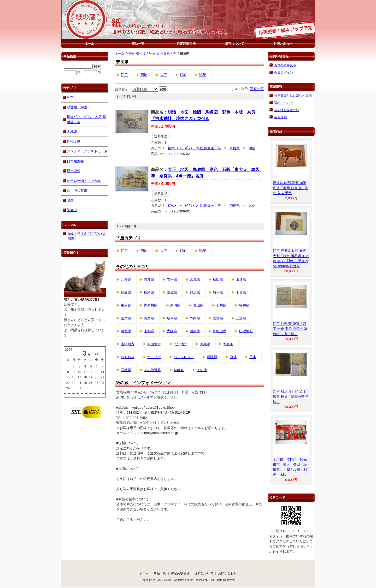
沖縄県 (205, 344)
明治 (144, 75)
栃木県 (149, 292)
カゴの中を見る (285, 65)
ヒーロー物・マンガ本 (84, 181)
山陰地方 (246, 331)
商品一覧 (138, 43)
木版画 (228, 344)
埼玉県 (218, 292)
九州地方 (180, 344)
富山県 (198, 305)
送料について (234, 43)
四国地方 (154, 344)
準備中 (72, 210)
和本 (70, 97)
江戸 (124, 75)
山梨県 (126, 318)
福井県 (244, 305)
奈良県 (235, 148)
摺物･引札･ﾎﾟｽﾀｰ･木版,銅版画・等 (152, 53)
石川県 (221, 305)
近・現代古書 (77, 190)
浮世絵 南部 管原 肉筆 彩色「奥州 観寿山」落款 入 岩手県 (290, 188)
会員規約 (280, 117)
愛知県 (218, 318)
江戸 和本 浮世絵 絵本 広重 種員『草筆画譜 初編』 (291, 397)
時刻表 (179, 370)
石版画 (126, 370)
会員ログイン (284, 72)
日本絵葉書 (75, 161)
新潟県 (175, 305)
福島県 (126, 292)
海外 (233, 357)
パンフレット (184, 357)
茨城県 (172, 292)
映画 (70, 200)
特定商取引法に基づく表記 (293, 96)
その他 (202, 370)
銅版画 (212, 357)
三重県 (241, 318)
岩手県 (172, 279)
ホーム (90, 43)
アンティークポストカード (87, 151)
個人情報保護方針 (287, 110)
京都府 (149, 331)
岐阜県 (172, 318)
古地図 (72, 132)
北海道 (126, 279)
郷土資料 (74, 171)
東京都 (126, 305)
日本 (253, 357)
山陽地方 (128, 344)
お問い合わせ (283, 43)
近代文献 (74, 142)
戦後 (203, 75)
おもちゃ (128, 357)
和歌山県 (220, 331)
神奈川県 (151, 305)
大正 (163, 75)
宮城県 (195, 279)
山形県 (241, 279)
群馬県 (195, 292)
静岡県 (195, 318)
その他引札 (152, 370)
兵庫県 (195, 331)
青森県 (149, 279)
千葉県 (241, 292)
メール (145, 397)
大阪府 (172, 331)
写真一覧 (257, 89)
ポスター (154, 357)
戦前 (183, 75)
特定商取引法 (186, 43)
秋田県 (218, 279)
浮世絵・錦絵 (77, 107)
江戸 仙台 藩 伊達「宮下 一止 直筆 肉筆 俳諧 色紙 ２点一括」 (290, 329)
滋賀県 (126, 331)
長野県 (149, 318)
